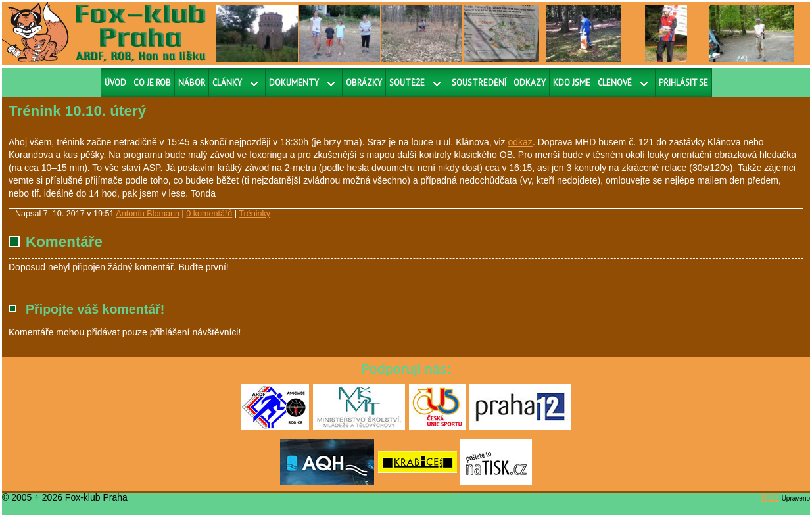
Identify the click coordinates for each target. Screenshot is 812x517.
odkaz (520, 142)
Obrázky (364, 83)
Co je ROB (152, 83)
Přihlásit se (683, 83)
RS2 (770, 497)
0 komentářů (209, 214)
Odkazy (530, 83)
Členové (615, 83)
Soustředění (479, 83)
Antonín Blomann (148, 214)
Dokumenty (294, 83)
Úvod (115, 83)
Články (227, 83)
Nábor (192, 83)
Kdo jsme (572, 83)
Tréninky (254, 214)
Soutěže (407, 83)
